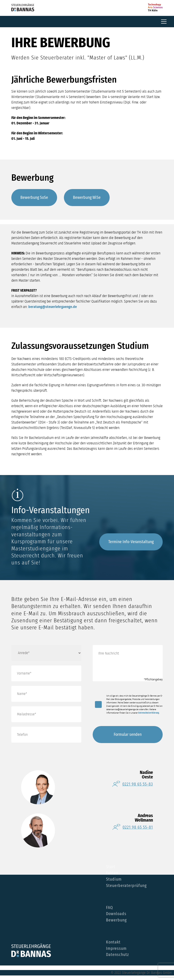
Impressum (116, 949)
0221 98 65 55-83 (138, 784)
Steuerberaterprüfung (126, 886)
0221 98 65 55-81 (138, 827)
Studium (114, 879)
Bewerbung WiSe (87, 197)
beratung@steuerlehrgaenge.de (53, 307)
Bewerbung (116, 920)
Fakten (112, 873)
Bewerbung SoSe (34, 197)
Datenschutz (117, 955)
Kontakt (113, 942)
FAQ (109, 908)
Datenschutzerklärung (149, 713)
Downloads (116, 914)
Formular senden (128, 734)
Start (111, 867)
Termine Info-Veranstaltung (131, 542)
